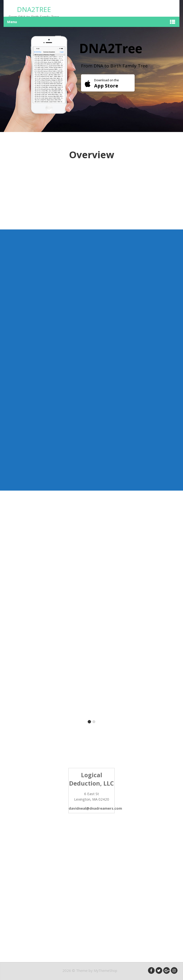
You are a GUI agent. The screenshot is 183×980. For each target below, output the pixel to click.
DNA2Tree (34, 9)
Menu (12, 22)
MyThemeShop (105, 971)
